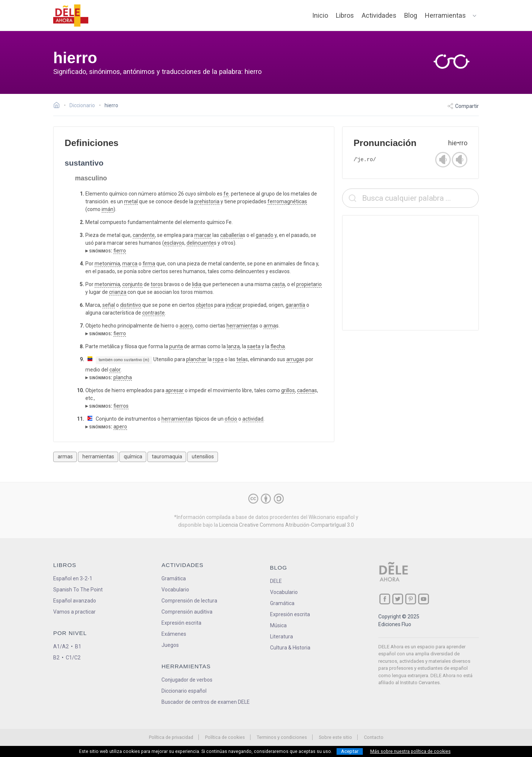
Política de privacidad (171, 737)
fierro (120, 251)
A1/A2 (61, 646)
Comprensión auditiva (187, 612)
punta (176, 346)
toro (156, 284)
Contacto (374, 737)
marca (130, 264)
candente (144, 235)
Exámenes (174, 634)
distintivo (131, 305)
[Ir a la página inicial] (59, 106)
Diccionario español (184, 691)
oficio (231, 419)
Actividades (379, 15)
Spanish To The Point (78, 590)
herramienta (241, 326)
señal (109, 305)
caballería (231, 235)
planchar (196, 359)
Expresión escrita (181, 623)
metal (131, 201)
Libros (345, 15)
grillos (288, 390)
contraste (154, 313)
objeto (203, 305)
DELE (276, 581)
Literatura (282, 637)
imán (108, 209)
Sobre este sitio (335, 737)
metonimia (107, 264)
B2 (56, 658)
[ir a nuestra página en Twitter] (398, 599)
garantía (295, 305)
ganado (265, 235)
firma (149, 264)
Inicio (320, 15)
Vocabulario (175, 590)
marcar (203, 235)
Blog (411, 15)
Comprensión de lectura (189, 601)
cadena (306, 390)
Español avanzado (75, 601)
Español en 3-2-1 (73, 578)
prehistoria (207, 201)
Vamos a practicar (74, 612)
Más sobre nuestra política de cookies (410, 751)
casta (278, 284)
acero (186, 326)
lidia (197, 284)
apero (120, 427)
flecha (278, 346)
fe (226, 194)
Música (278, 625)
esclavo (173, 243)
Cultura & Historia (290, 648)
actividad (253, 419)
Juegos (170, 645)
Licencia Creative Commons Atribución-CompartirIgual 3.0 (287, 525)
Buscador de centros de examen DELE (206, 702)
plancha (123, 377)
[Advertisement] (410, 273)
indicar (234, 305)
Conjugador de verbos (187, 680)
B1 (78, 646)
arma (270, 326)
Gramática (174, 578)
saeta (254, 346)
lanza (233, 346)
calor (115, 370)
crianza (118, 292)
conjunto (132, 284)
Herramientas (445, 15)
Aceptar (350, 751)
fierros (121, 406)
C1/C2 (73, 658)
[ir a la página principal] (71, 16)
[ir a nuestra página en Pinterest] (411, 599)
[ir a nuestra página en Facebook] (385, 599)
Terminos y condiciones (282, 737)
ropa (218, 359)
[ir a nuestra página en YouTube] (424, 599)
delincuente (200, 243)
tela (241, 359)
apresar (175, 390)
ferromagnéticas (287, 201)
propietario (309, 284)
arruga (294, 359)
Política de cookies (225, 737)
